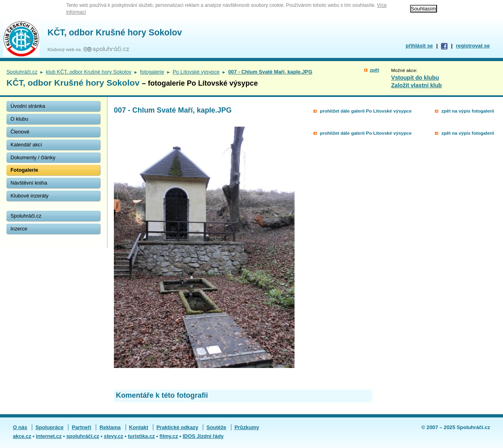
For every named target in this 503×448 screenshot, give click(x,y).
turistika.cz (141, 436)
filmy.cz (169, 436)
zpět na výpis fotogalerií (468, 111)
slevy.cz (113, 436)
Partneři (81, 427)
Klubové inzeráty (30, 196)
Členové (20, 132)
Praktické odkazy (177, 427)
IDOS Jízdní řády (203, 436)
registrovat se (473, 46)
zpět (374, 70)
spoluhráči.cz (83, 436)
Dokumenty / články (33, 157)
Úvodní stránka (28, 106)
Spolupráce (49, 427)
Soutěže (216, 427)
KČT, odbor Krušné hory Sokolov (115, 33)
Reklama (110, 427)
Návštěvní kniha (29, 183)
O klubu (19, 119)
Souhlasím (424, 9)
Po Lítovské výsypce (196, 72)
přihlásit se (419, 46)
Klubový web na (65, 49)
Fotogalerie (24, 170)
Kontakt (139, 427)
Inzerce (19, 229)
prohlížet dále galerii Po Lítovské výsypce (366, 111)
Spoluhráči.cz (22, 72)
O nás (20, 427)
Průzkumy (247, 427)
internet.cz (49, 436)
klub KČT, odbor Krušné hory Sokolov (89, 72)
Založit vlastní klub (416, 85)
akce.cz (22, 436)
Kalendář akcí (26, 145)
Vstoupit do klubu (415, 78)
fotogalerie (152, 72)
